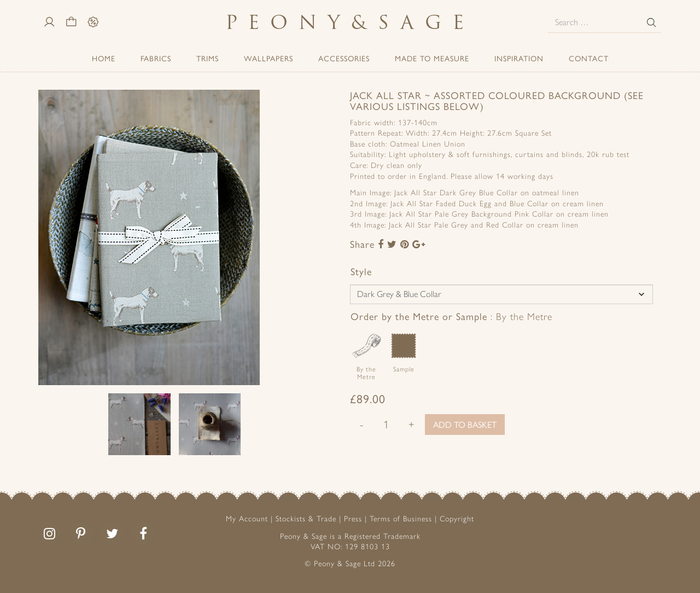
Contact (589, 58)
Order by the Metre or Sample (451, 316)
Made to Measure (432, 58)
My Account (247, 519)
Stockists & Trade (306, 519)
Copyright (457, 519)
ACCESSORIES (344, 58)
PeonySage (350, 22)
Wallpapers (269, 58)
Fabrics (156, 58)
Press (353, 519)
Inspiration (519, 58)
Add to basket (465, 424)
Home (104, 58)
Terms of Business (401, 519)
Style (361, 271)
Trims (208, 58)
